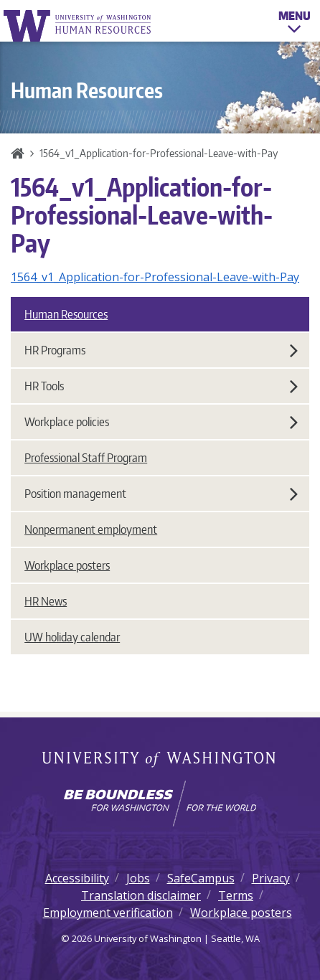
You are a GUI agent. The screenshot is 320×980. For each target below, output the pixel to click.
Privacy (271, 878)
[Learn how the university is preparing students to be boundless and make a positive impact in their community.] (160, 804)
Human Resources (66, 314)
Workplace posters (67, 565)
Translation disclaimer (141, 895)
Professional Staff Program (86, 458)
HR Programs (161, 350)
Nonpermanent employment (91, 529)
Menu (295, 24)
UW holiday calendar (72, 637)
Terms (236, 895)
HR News (46, 601)
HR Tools (161, 386)
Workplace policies (161, 422)
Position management (161, 494)
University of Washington (160, 760)
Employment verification (108, 913)
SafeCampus (201, 878)
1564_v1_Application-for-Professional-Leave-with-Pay (155, 277)
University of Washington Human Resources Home (78, 25)
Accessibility (77, 878)
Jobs (138, 878)
